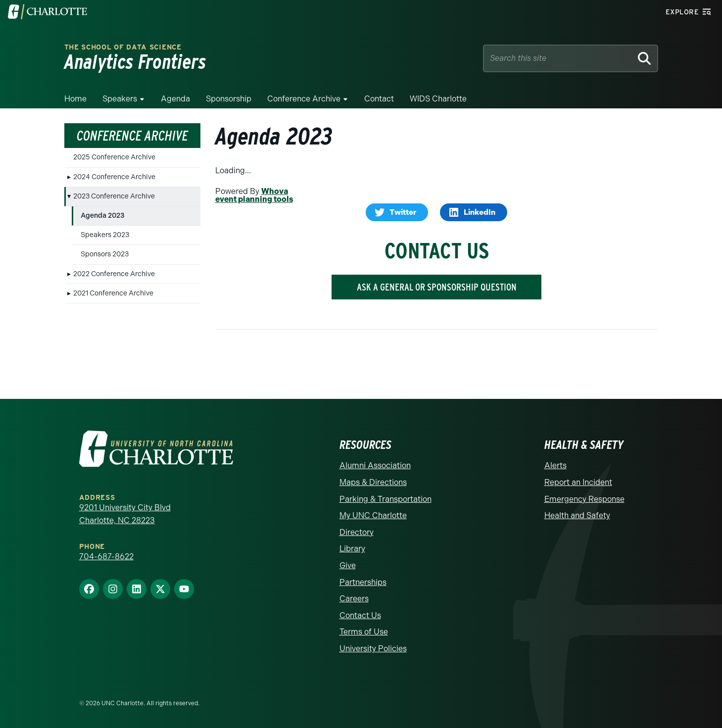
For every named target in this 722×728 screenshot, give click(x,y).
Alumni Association (375, 465)
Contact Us (360, 615)
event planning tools (254, 199)
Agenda (175, 99)
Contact (379, 99)
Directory (357, 532)
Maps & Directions (373, 482)
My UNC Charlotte (373, 515)
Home (75, 99)
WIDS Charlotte (438, 99)
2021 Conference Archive (113, 293)
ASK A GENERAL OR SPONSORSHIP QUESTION (437, 287)
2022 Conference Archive (114, 274)
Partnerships (363, 582)
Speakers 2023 (105, 235)
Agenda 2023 (103, 216)
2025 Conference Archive (114, 157)
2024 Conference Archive (114, 177)
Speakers (120, 99)
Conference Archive (304, 99)
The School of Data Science (123, 47)
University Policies (373, 649)
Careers (354, 599)
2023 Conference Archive (114, 196)
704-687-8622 (106, 557)
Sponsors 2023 (105, 254)
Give (348, 565)
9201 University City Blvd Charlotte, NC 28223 (125, 514)
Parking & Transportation (385, 499)
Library (352, 549)
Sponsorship (229, 99)
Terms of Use (364, 632)
